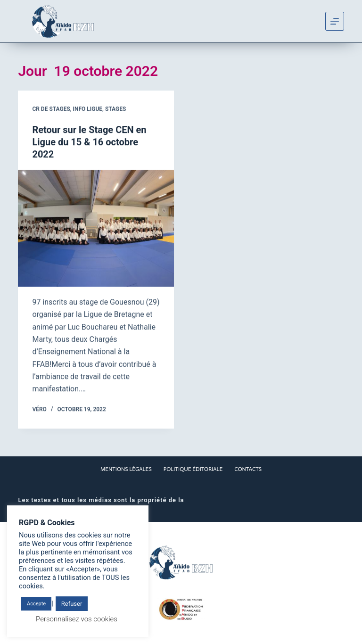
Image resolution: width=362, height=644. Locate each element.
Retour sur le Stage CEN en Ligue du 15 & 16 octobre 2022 (89, 142)
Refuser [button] (72, 604)
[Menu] (335, 21)
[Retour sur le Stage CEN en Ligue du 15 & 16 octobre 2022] (96, 229)
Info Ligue (88, 109)
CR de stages (51, 109)
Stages (115, 109)
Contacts (248, 469)
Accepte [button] (36, 604)
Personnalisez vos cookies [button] (77, 619)
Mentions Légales (126, 469)
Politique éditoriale (193, 469)
